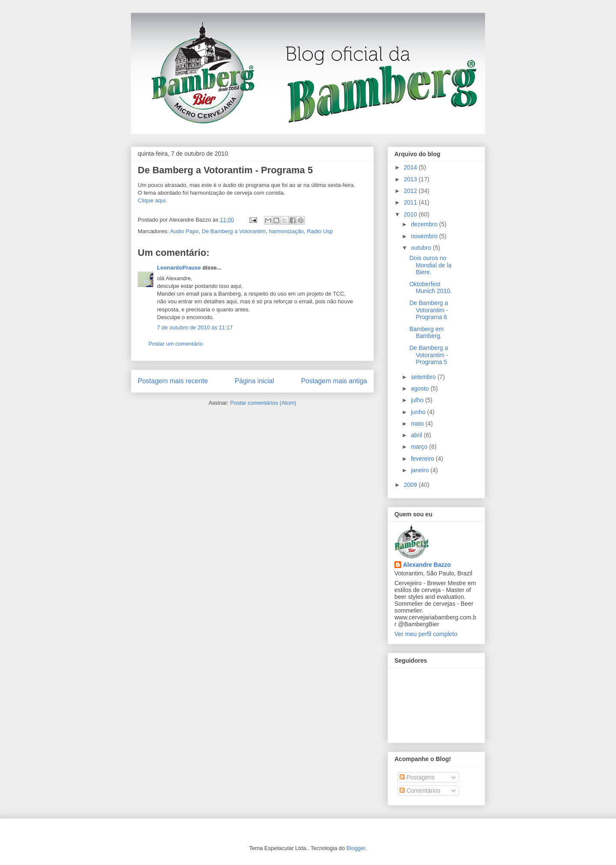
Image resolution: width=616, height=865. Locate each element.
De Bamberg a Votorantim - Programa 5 (225, 170)
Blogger (356, 848)
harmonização (286, 231)
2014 (411, 167)
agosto (421, 388)
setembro (424, 377)
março (420, 447)
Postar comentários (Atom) (263, 403)
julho (418, 400)
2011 (411, 202)
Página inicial (255, 381)
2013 (411, 179)
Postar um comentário (176, 344)
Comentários (420, 791)
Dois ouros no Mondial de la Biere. (430, 265)
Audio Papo (184, 231)
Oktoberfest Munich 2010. (431, 288)
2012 (411, 191)
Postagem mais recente (173, 381)
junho (419, 412)
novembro (425, 236)
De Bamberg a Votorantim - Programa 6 (429, 310)
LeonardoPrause (179, 268)
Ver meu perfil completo (426, 634)
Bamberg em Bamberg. (426, 333)
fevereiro (423, 459)
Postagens (417, 777)
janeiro (421, 470)
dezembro (425, 224)
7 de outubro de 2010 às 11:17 (195, 327)
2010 (411, 214)
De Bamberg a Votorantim (234, 231)
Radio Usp (320, 231)
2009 (411, 485)
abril (417, 435)
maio (418, 424)
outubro (422, 248)
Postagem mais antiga (334, 381)
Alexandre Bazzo (427, 565)
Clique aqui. (153, 200)
